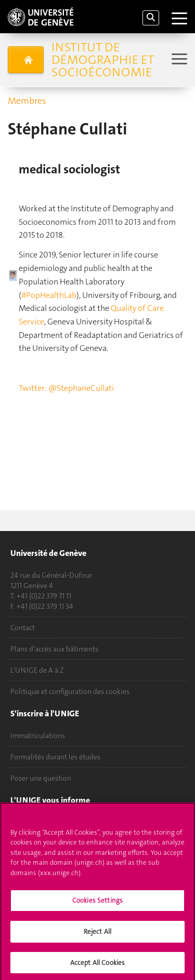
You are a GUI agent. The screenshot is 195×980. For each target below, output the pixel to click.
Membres (27, 101)
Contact (23, 628)
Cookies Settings (97, 903)
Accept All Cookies (97, 965)
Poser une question (41, 778)
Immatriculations (38, 736)
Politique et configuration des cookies (70, 691)
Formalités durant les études (55, 757)
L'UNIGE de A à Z (37, 670)
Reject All (97, 934)
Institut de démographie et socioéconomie (103, 60)
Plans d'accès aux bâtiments (54, 649)
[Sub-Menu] (178, 60)
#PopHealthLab (49, 295)
